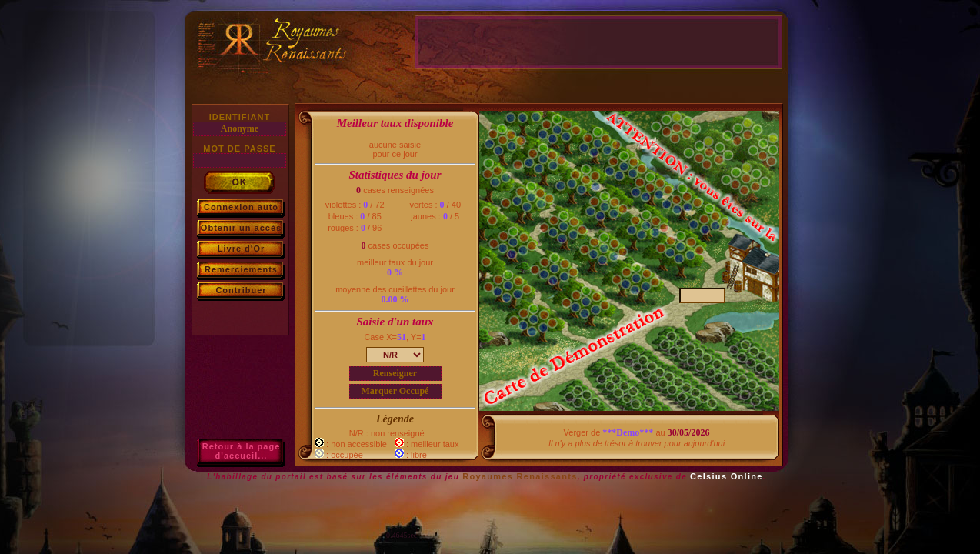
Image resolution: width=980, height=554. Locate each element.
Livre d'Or (242, 249)
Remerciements (241, 269)
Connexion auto (241, 207)
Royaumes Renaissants (520, 476)
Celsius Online (727, 476)
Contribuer (241, 290)
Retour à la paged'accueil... (242, 451)
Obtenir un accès (241, 228)
